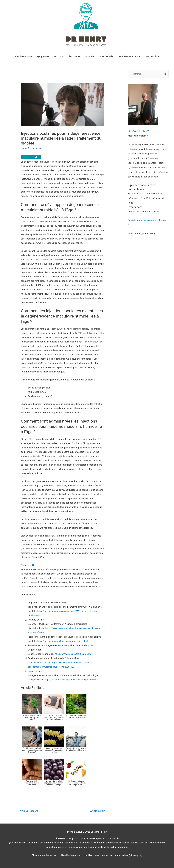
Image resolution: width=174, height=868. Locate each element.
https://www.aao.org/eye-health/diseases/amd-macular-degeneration (63, 680)
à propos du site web (107, 839)
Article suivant (99, 811)
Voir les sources (29, 595)
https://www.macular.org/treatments (74, 654)
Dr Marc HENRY (140, 131)
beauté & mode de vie (32, 148)
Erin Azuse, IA (28, 565)
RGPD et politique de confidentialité (75, 839)
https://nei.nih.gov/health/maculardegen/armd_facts (64, 641)
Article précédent (28, 811)
